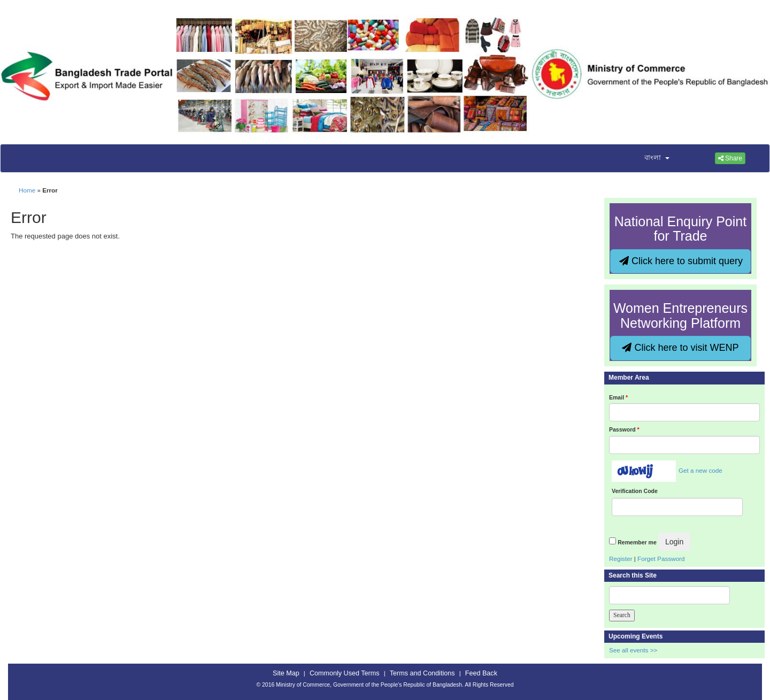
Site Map (286, 673)
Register (621, 559)
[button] (650, 158)
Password (624, 429)
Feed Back (481, 673)
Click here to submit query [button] (681, 261)
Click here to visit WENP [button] (680, 348)
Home (27, 190)
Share (730, 158)
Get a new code (700, 470)
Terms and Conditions (422, 673)
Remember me (637, 542)
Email (618, 397)
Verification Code (635, 491)
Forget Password (661, 559)
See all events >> (633, 650)
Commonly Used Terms (344, 673)
